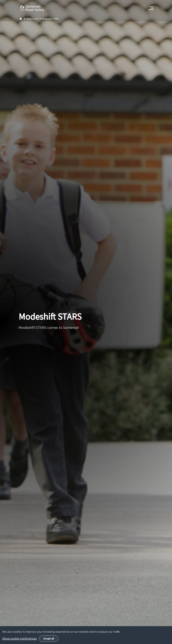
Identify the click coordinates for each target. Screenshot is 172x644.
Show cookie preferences (19, 641)
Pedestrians (34, 19)
